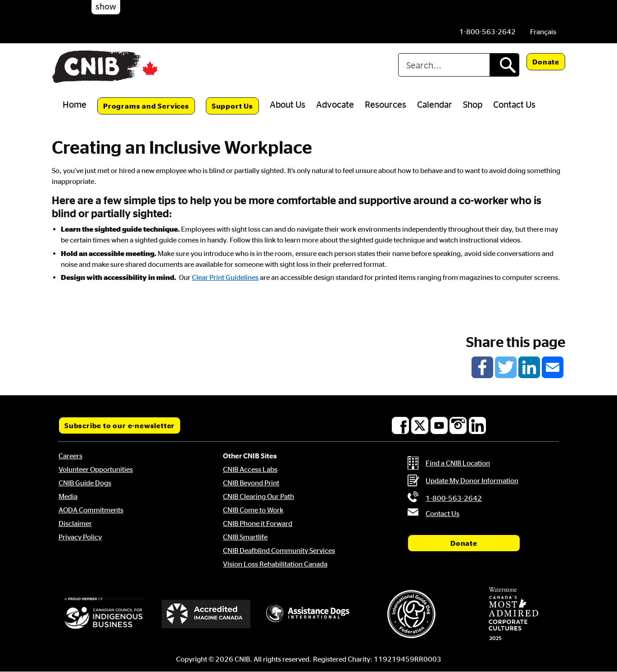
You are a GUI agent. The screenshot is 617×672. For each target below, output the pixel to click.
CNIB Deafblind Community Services (279, 550)
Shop (473, 104)
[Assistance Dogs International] (308, 614)
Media (68, 496)
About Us (288, 104)
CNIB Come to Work (253, 510)
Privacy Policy (80, 537)
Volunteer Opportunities (96, 469)
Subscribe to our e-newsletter (120, 425)
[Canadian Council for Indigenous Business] (104, 614)
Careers (70, 456)
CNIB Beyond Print (251, 483)
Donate (546, 62)
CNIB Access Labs (250, 469)
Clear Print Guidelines (225, 277)
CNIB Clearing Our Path (259, 496)
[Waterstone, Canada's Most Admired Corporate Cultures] (513, 614)
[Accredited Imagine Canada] (206, 614)
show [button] (106, 6)
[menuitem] (543, 32)
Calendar (435, 104)
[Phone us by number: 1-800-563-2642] (488, 32)
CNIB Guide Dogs (85, 483)
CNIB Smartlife (245, 537)
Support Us (232, 106)
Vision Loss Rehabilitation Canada (275, 564)
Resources (386, 104)
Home (75, 104)
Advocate (335, 104)
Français (543, 32)
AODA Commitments (91, 510)
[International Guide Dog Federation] (411, 614)
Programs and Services (146, 106)
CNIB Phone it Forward (258, 523)
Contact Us (514, 104)
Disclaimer (75, 523)
